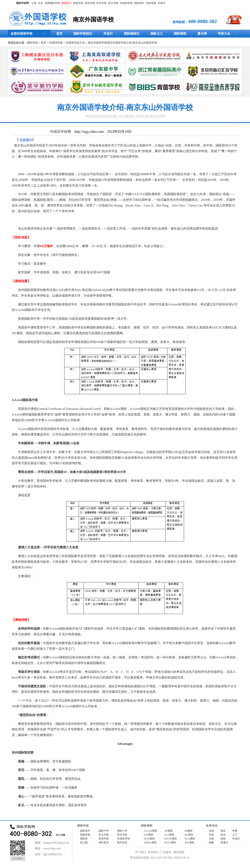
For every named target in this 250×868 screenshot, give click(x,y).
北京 (40, 3)
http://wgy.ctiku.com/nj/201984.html (78, 814)
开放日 (161, 3)
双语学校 (90, 3)
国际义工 (157, 34)
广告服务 (166, 852)
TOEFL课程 (150, 842)
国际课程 (180, 34)
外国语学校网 (61, 132)
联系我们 (153, 852)
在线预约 (26, 140)
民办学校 (102, 3)
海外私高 (104, 842)
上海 (34, 3)
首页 (59, 34)
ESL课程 (190, 842)
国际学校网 (22, 3)
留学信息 (122, 842)
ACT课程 (169, 835)
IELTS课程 (170, 842)
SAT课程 (149, 835)
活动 (211, 831)
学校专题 (151, 3)
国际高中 (66, 3)
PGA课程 (190, 839)
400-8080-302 (202, 21)
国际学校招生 (83, 34)
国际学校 (32, 43)
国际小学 (122, 831)
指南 (223, 839)
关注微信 (18, 859)
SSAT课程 (149, 839)
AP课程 (168, 831)
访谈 (211, 839)
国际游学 (139, 3)
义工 (235, 835)
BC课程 (189, 835)
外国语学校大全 (75, 43)
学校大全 (224, 34)
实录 (211, 835)
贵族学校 (78, 3)
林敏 (211, 842)
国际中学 (104, 831)
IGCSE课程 (171, 839)
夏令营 (202, 34)
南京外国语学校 (97, 43)
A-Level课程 (150, 831)
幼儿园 (84, 842)
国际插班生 (132, 34)
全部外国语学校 (21, 34)
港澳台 (224, 842)
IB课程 (189, 831)
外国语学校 (126, 3)
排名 (223, 835)
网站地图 (179, 852)
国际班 (84, 839)
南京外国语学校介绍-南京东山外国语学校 (132, 43)
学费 (235, 831)
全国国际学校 (52, 3)
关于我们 (140, 852)
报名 (223, 831)
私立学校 (113, 3)
